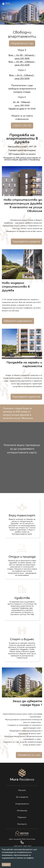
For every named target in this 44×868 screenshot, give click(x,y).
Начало (22, 790)
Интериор (22, 811)
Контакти (22, 824)
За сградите (22, 797)
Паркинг (22, 817)
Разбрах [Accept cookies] (6, 865)
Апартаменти (22, 804)
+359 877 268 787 (22, 126)
